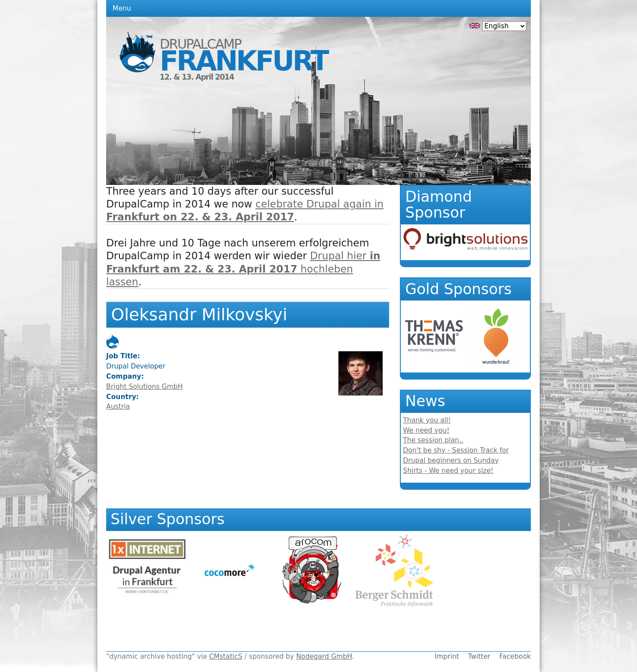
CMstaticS (226, 657)
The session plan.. (433, 440)
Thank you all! (427, 420)
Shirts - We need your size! (448, 471)
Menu (122, 8)
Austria (118, 407)
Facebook (515, 657)
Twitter (479, 657)
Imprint (447, 657)
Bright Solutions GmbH (144, 387)
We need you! (426, 430)
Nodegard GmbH (324, 657)
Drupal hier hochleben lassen (243, 269)
